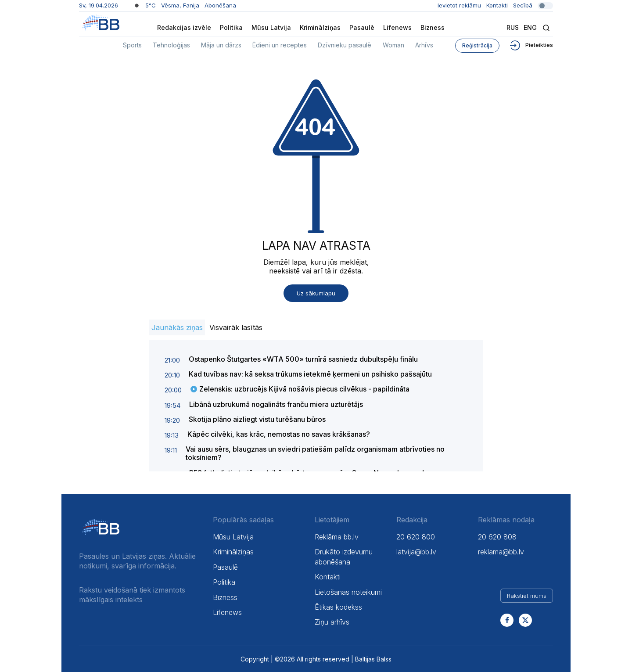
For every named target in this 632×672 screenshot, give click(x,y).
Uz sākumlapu (316, 293)
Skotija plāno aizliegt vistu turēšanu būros (257, 419)
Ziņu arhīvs (332, 622)
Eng (530, 27)
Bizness (433, 27)
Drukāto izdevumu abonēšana (344, 557)
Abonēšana (220, 5)
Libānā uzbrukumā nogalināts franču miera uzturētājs (276, 404)
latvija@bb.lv (416, 552)
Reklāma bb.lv (337, 537)
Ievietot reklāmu (459, 5)
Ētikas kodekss (338, 607)
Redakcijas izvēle (184, 27)
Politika (231, 27)
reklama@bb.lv (501, 552)
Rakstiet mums (527, 596)
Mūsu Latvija (271, 27)
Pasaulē (362, 27)
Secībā (533, 5)
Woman (393, 45)
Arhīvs (424, 45)
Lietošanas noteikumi (348, 592)
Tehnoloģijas (171, 45)
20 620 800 (416, 537)
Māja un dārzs (221, 45)
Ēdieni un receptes (280, 45)
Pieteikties (531, 45)
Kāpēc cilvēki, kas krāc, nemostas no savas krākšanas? (279, 434)
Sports (132, 45)
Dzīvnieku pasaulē (345, 45)
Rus (513, 27)
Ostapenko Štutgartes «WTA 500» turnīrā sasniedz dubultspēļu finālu (303, 359)
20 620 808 (497, 537)
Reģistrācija (477, 45)
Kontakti (497, 5)
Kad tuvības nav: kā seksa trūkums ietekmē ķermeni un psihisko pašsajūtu (310, 374)
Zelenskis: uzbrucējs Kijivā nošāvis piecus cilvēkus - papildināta (304, 389)
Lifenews (397, 27)
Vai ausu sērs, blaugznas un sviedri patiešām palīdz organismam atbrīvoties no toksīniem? (315, 453)
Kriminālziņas (320, 27)
